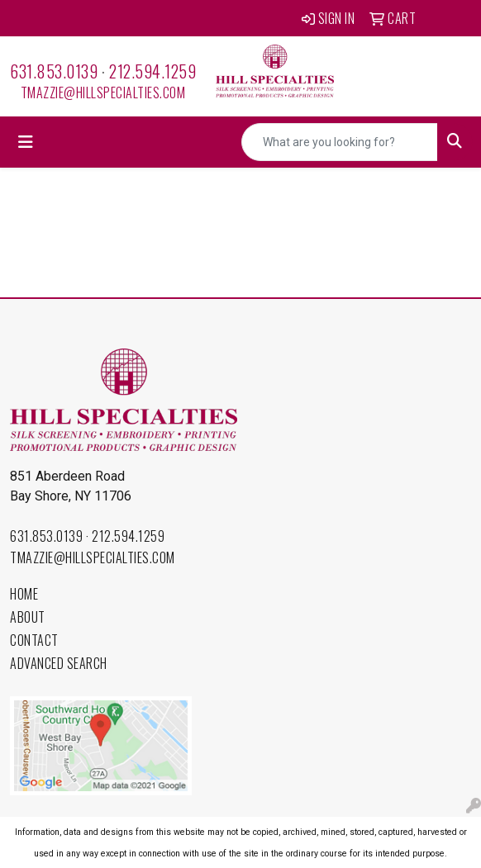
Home (24, 594)
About (28, 617)
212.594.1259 (152, 71)
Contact (34, 640)
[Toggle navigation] (26, 142)
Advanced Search (59, 663)
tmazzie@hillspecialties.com (103, 92)
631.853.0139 (54, 71)
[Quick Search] (340, 142)
